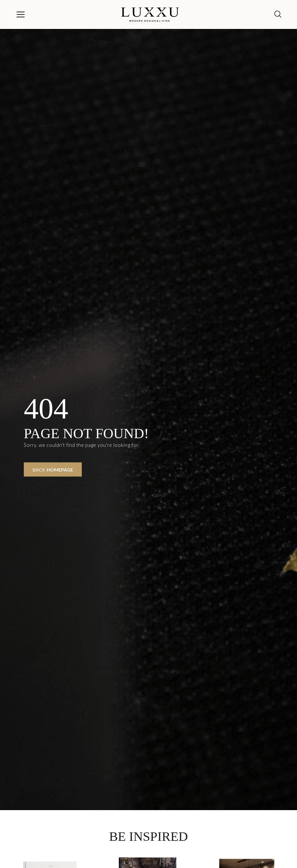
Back (53, 470)
